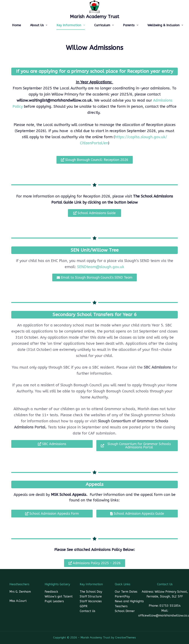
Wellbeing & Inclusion (166, 25)
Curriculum (105, 25)
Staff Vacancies (91, 601)
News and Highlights (129, 601)
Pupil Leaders (54, 601)
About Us (39, 25)
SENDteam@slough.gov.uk (101, 267)
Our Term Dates (126, 592)
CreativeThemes (126, 638)
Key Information (71, 25)
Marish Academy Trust (95, 17)
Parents (131, 25)
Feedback (51, 592)
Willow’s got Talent (59, 596)
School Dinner (125, 611)
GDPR (84, 606)
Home (16, 25)
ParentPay (122, 596)
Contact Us (87, 611)
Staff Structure (91, 596)
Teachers (121, 606)
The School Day (91, 592)
